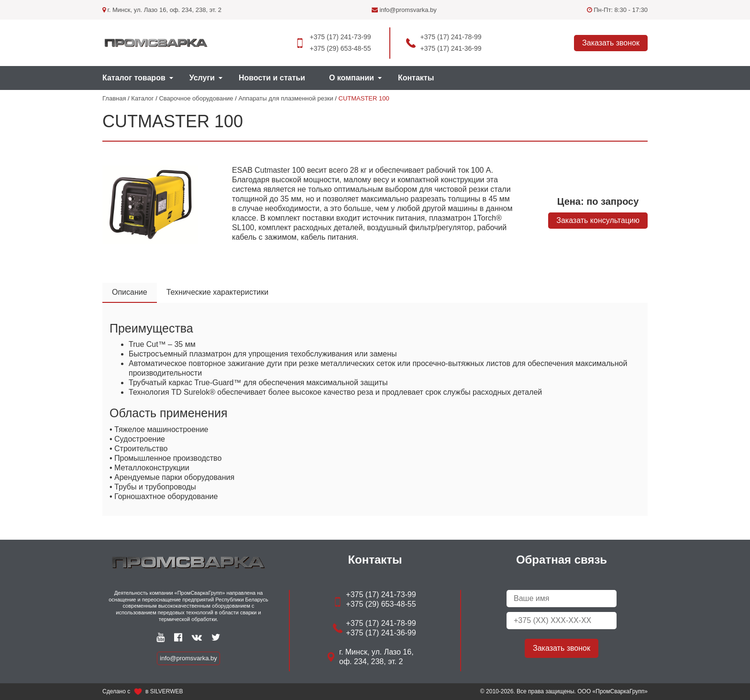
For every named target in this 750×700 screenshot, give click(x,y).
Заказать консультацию (598, 220)
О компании (352, 78)
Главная (114, 98)
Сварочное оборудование (196, 98)
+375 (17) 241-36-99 (451, 48)
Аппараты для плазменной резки (286, 98)
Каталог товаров (134, 78)
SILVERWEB (167, 691)
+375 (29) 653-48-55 (340, 48)
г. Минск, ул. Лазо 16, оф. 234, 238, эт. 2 (162, 10)
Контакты (416, 78)
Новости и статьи (272, 78)
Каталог (142, 98)
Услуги (202, 78)
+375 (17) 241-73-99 (340, 37)
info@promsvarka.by (404, 10)
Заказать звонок (611, 43)
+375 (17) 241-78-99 (451, 37)
